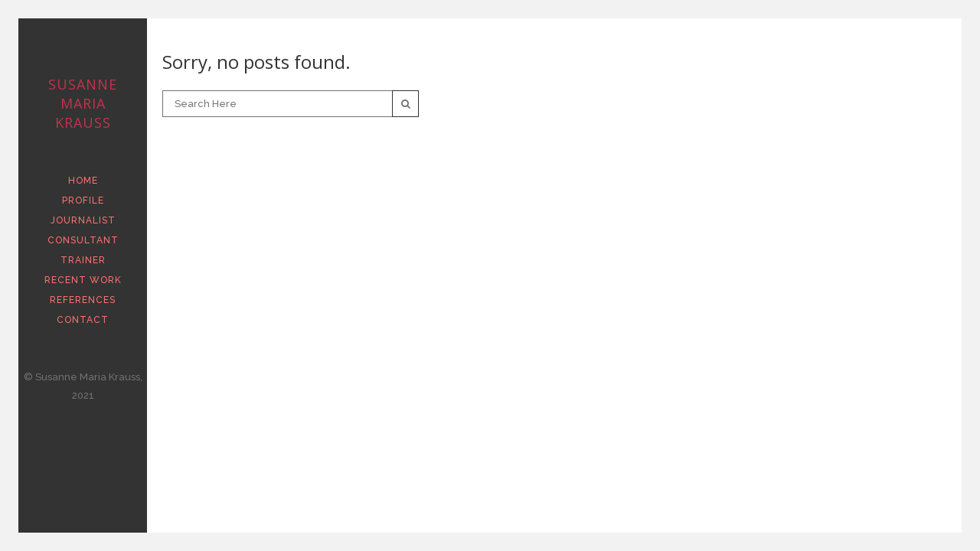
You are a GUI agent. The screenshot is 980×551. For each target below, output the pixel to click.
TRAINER (83, 260)
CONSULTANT (83, 240)
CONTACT (83, 320)
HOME (83, 181)
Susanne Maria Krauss (83, 103)
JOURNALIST (83, 220)
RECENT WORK (83, 280)
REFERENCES (83, 300)
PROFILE (83, 201)
